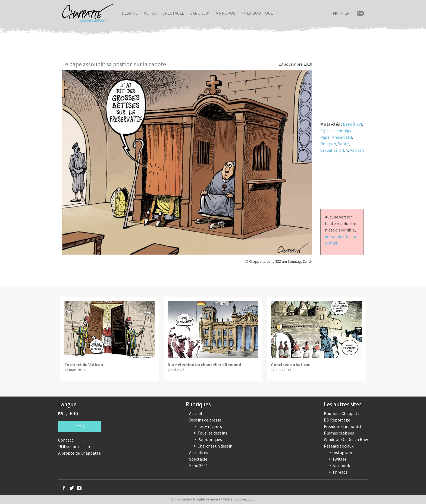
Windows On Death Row (346, 439)
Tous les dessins (212, 433)
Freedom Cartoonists (344, 426)
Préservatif (342, 137)
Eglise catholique (336, 131)
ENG (74, 413)
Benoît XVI (353, 124)
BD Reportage (337, 420)
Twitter (339, 459)
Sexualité (329, 150)
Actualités (199, 452)
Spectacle (173, 13)
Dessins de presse (205, 420)
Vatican (357, 150)
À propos (225, 13)
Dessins (130, 13)
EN (347, 13)
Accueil (196, 413)
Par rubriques (210, 439)
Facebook (341, 465)
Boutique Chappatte (343, 413)
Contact (66, 440)
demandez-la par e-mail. (341, 240)
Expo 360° (200, 13)
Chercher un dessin (215, 446)
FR (335, 13)
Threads (340, 472)
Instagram (342, 452)
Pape (325, 137)
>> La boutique (257, 13)
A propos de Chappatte (79, 453)
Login (79, 427)
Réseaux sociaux (339, 446)
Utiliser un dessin (74, 446)
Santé (343, 144)
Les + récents (210, 426)
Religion (328, 144)
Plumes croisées (339, 433)
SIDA (344, 150)
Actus (150, 13)
